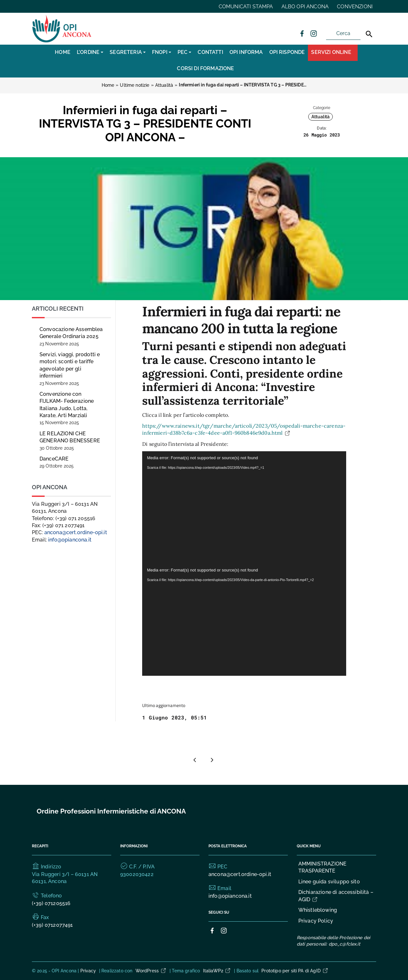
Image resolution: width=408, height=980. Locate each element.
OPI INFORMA (246, 52)
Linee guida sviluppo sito (329, 882)
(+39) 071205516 (51, 903)
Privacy (88, 971)
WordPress (151, 971)
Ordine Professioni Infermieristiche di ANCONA (111, 811)
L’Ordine (88, 52)
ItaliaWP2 (217, 971)
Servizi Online (331, 52)
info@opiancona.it (70, 540)
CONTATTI (210, 52)
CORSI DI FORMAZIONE (205, 68)
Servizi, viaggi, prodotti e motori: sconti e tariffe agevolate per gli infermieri (70, 369)
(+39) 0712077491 (52, 925)
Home (63, 52)
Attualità (321, 117)
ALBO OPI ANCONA (305, 7)
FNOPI (160, 52)
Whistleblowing (318, 910)
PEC (182, 52)
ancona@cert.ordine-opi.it (76, 532)
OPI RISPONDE (287, 52)
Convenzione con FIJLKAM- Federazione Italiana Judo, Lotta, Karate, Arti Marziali (67, 408)
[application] (244, 507)
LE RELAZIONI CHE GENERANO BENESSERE (70, 441)
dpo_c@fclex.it (344, 944)
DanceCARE (57, 462)
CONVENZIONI (355, 7)
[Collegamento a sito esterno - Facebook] (302, 33)
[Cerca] (369, 34)
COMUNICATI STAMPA (246, 7)
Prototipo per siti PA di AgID (295, 971)
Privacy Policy (316, 921)
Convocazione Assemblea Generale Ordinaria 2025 (71, 336)
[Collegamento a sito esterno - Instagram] (313, 33)
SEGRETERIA (126, 52)
